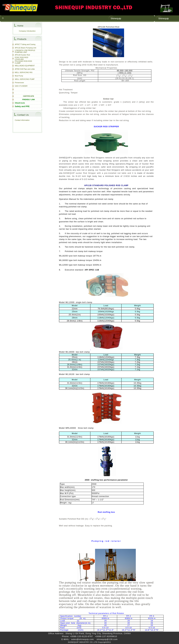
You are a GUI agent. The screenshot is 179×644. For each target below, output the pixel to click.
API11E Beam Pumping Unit (25, 48)
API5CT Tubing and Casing (25, 44)
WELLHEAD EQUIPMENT (25, 66)
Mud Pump (19, 76)
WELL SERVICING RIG (24, 72)
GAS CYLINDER (21, 86)
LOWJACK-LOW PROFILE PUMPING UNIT (25, 51)
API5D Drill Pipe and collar (25, 69)
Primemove (19, 83)
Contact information (22, 120)
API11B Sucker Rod (22, 55)
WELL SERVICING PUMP (25, 79)
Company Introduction (27, 31)
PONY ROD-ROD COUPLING (22, 58)
